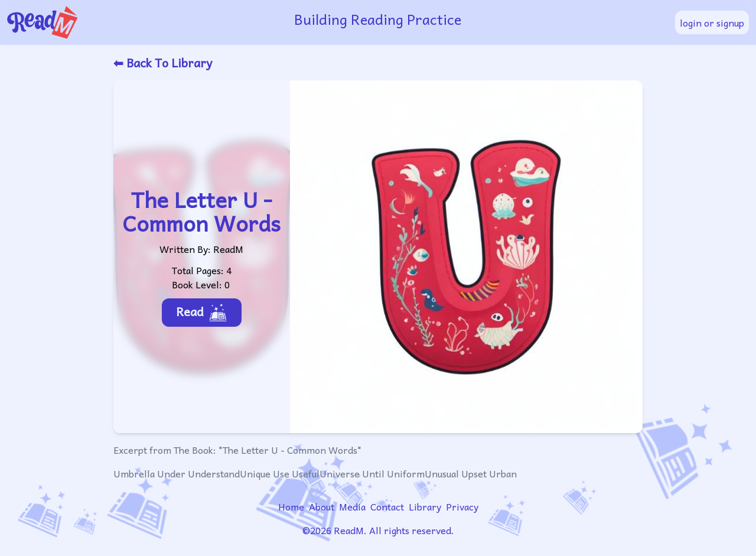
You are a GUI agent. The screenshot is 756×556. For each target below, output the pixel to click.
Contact (387, 506)
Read (202, 312)
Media (352, 506)
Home (291, 506)
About (322, 506)
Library (425, 506)
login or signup (712, 22)
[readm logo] (131, 22)
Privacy (462, 506)
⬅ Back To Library (163, 63)
